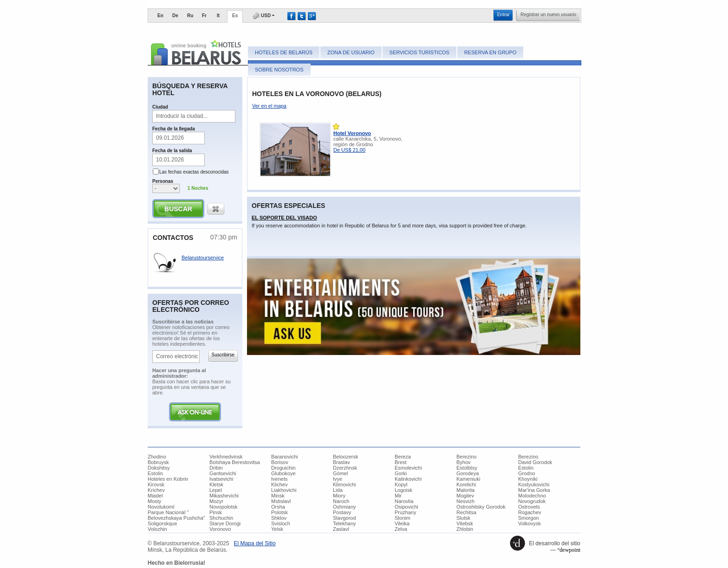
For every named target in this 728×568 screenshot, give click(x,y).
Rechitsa (466, 512)
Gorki (401, 473)
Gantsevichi (223, 473)
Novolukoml (161, 507)
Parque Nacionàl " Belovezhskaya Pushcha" (176, 515)
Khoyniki (528, 479)
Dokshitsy (159, 468)
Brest (401, 462)
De (175, 16)
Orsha (278, 507)
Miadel (155, 496)
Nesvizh (465, 501)
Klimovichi (344, 484)
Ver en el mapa (269, 106)
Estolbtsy (467, 468)
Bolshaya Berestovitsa (235, 462)
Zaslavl (341, 529)
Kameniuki (468, 479)
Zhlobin (465, 529)
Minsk (278, 496)
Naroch (341, 501)
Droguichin (283, 468)
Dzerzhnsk (345, 468)
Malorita (465, 490)
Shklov (279, 518)
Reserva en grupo (491, 52)
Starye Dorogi (225, 523)
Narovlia (404, 501)
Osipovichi (406, 507)
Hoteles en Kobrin (168, 479)
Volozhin (157, 529)
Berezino (466, 457)
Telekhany (344, 523)
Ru (190, 16)
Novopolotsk (224, 507)
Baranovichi (284, 457)
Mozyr (216, 501)
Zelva (401, 529)
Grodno (527, 473)
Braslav (341, 462)
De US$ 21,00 (349, 150)
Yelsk (277, 529)
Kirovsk (156, 484)
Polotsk (279, 512)
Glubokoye (283, 473)
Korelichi (466, 484)
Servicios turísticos (419, 52)
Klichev (279, 484)
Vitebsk (465, 523)
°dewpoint (569, 550)
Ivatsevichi (221, 479)
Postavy (342, 512)
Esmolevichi (408, 468)
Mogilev (465, 496)
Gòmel (340, 473)
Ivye (338, 479)
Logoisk (403, 490)
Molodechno (532, 496)
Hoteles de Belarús (284, 52)
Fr (204, 16)
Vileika (402, 523)
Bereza (403, 457)
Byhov (464, 462)
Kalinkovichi (408, 479)
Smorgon (529, 518)
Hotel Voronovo (352, 133)
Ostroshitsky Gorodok (481, 507)
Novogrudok (532, 501)
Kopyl (401, 484)
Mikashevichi (224, 496)
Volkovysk (530, 523)
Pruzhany (405, 512)
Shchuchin (221, 518)
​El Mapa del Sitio (255, 543)
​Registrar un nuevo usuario (548, 15)
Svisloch (281, 523)
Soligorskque (162, 523)
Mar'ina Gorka (534, 490)
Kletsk (216, 484)
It (218, 16)
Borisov (280, 462)
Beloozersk (345, 457)
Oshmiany (344, 507)
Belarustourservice (203, 258)
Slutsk (463, 518)
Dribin (216, 468)
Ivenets (279, 479)
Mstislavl (281, 501)
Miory (339, 496)
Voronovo (220, 529)
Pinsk (216, 512)
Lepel (216, 490)
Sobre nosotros (279, 70)
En (160, 16)
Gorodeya (468, 473)
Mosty (154, 501)
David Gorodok (535, 462)
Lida (338, 490)
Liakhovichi (284, 490)
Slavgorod (344, 518)
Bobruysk (158, 462)
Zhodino (157, 457)
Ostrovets (529, 507)
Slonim (403, 518)
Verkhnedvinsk (226, 457)
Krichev (156, 490)
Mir (398, 496)
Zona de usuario (351, 52)
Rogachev (530, 512)
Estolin (526, 468)
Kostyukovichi (534, 484)
